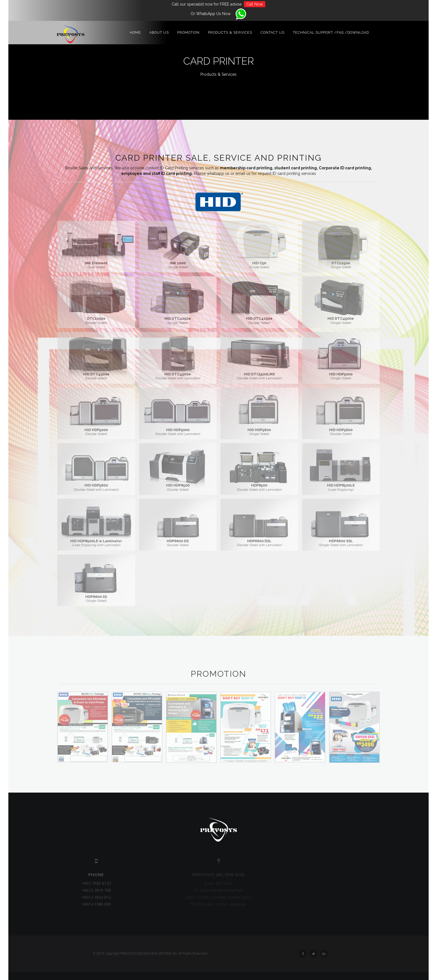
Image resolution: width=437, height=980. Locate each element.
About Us (159, 33)
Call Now (255, 4)
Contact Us (273, 33)
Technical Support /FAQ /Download (331, 33)
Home (135, 33)
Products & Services (230, 33)
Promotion (188, 33)
